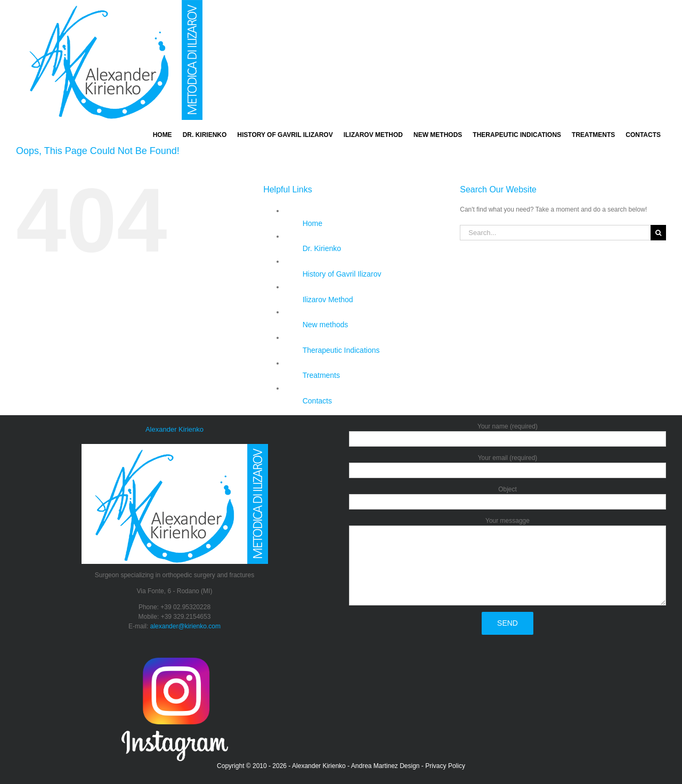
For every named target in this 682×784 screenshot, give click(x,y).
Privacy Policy (445, 766)
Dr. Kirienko (322, 248)
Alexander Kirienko (319, 766)
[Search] (658, 233)
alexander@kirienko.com (185, 626)
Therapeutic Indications (341, 350)
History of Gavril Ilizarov (342, 274)
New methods (326, 325)
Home (312, 223)
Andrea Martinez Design (385, 766)
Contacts (317, 401)
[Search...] (555, 233)
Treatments (321, 375)
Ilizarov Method (328, 300)
